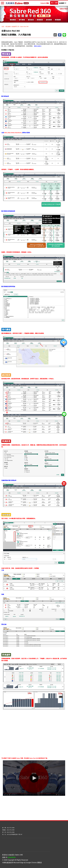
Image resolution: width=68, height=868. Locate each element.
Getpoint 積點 (45, 3)
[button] (66, 3)
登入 (52, 3)
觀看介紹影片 (38, 46)
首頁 (3, 27)
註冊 (56, 3)
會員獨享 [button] (62, 3)
